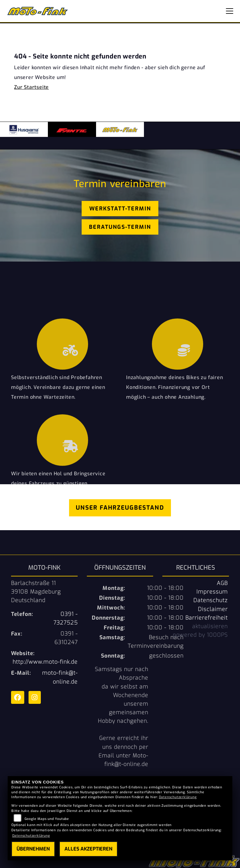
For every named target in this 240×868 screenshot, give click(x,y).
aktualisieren (210, 626)
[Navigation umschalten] (230, 11)
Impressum (212, 592)
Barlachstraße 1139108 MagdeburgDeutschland (36, 592)
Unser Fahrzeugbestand (120, 508)
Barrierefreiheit (207, 618)
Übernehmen (33, 849)
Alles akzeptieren (88, 849)
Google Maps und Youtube (47, 819)
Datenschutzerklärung (178, 797)
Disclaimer (213, 609)
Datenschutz (211, 600)
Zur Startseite (31, 87)
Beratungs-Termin (120, 227)
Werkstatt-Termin (120, 209)
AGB (222, 583)
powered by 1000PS (200, 635)
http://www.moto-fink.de (45, 662)
